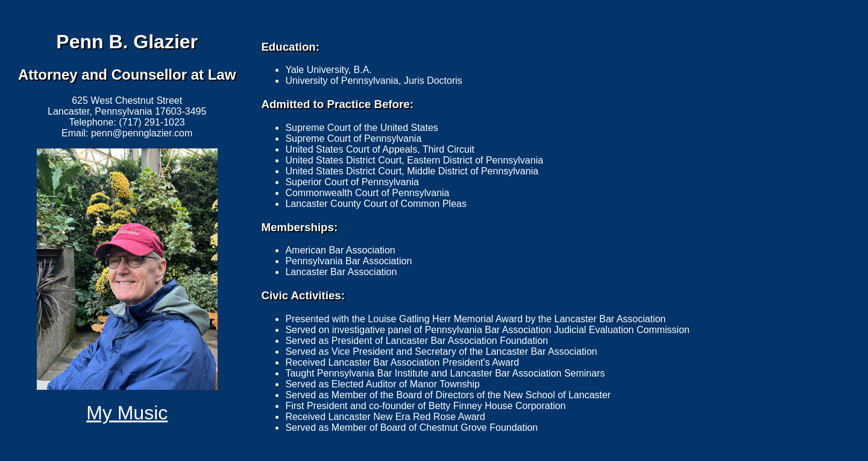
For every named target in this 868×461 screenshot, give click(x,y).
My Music (127, 413)
